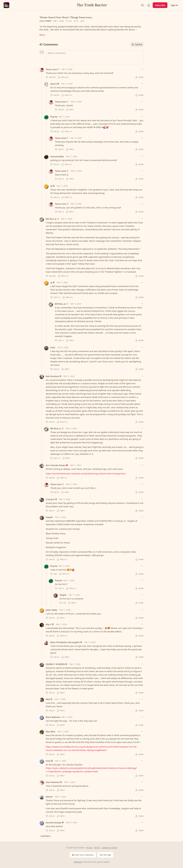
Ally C (49, 624)
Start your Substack (82, 855)
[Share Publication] (149, 5)
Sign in (174, 5)
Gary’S (54, 84)
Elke (48, 699)
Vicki (48, 761)
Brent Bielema (53, 717)
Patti (53, 347)
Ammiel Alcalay (54, 822)
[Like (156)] (69, 21)
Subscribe (160, 5)
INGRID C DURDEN (55, 664)
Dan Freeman (53, 782)
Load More (45, 836)
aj (51, 186)
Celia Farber (45, 21)
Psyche (54, 117)
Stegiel (49, 517)
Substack (78, 862)
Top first (137, 45)
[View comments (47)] (76, 21)
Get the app (105, 855)
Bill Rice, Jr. (51, 219)
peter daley (52, 610)
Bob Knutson (52, 376)
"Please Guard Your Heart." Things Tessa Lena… (66, 17)
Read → (43, 35)
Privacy (89, 848)
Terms (97, 848)
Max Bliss (51, 731)
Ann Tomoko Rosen (56, 465)
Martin (49, 797)
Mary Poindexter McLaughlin (65, 642)
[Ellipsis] (142, 69)
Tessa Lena (51, 69)
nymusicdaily (57, 156)
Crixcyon (50, 499)
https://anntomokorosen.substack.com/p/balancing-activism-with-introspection (86, 473)
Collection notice (109, 848)
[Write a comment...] (95, 57)
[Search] (142, 5)
